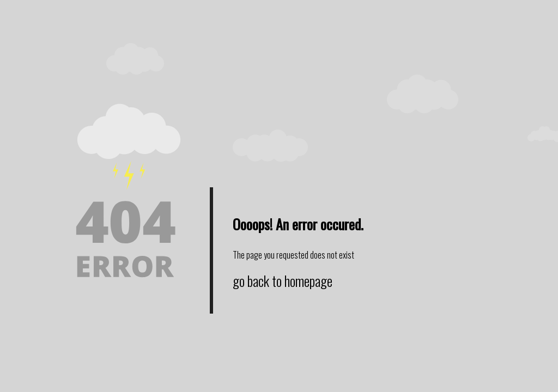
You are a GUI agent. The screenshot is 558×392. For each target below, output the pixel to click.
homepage (308, 281)
